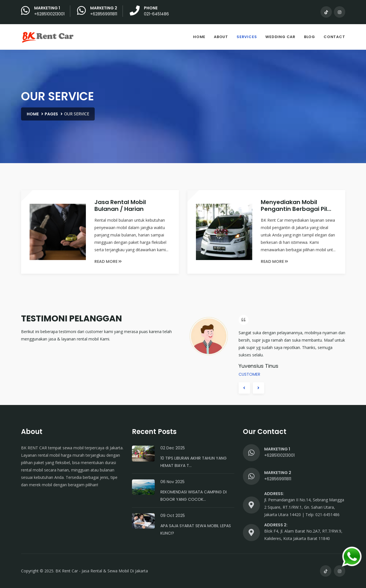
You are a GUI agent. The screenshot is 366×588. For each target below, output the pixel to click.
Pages (51, 114)
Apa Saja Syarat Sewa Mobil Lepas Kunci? (196, 529)
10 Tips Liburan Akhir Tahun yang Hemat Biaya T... (194, 462)
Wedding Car (280, 37)
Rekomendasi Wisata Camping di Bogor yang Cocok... (194, 496)
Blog (310, 37)
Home (199, 37)
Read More (108, 261)
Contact (334, 37)
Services (247, 37)
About (221, 37)
